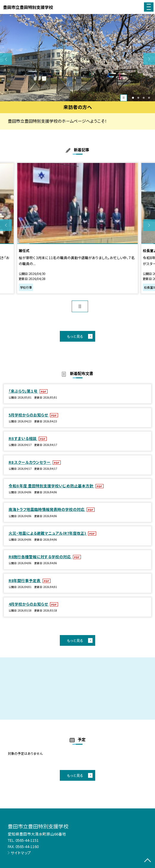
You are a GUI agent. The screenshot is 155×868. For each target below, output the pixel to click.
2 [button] (138, 98)
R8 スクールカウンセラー (30, 462)
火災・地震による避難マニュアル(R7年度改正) (48, 533)
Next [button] (149, 59)
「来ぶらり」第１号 (24, 391)
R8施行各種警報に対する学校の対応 (40, 557)
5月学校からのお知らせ (29, 415)
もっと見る (75, 336)
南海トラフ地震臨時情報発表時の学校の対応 (47, 509)
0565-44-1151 (27, 840)
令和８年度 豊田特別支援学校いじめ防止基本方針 (51, 486)
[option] (77, 58)
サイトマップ (21, 853)
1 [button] (133, 98)
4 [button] (149, 98)
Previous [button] (6, 59)
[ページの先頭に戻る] (148, 861)
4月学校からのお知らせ (29, 604)
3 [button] (144, 98)
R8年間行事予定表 (25, 580)
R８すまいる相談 (23, 438)
